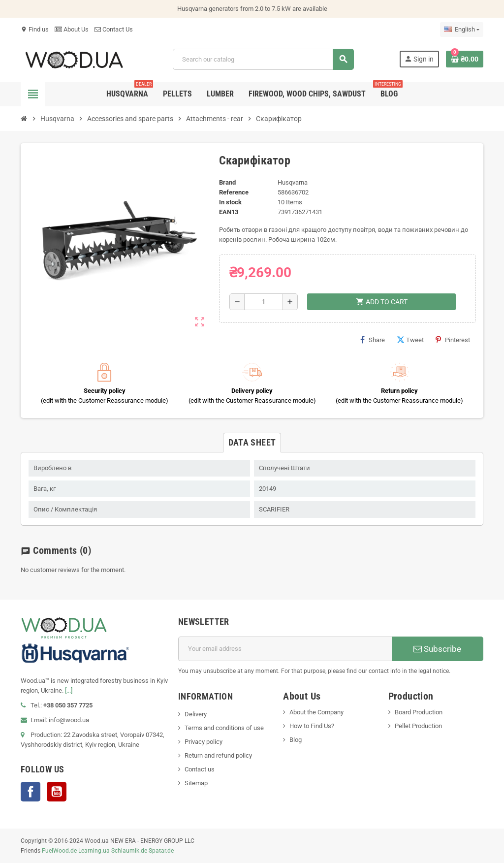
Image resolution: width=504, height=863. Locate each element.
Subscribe (437, 649)
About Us (72, 29)
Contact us (200, 769)
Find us (35, 29)
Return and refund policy (218, 755)
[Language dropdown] (462, 30)
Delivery (196, 714)
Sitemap (196, 783)
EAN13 (229, 212)
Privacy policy (204, 742)
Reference (234, 192)
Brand (227, 182)
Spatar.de (161, 851)
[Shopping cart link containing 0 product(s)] (465, 59)
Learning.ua (94, 851)
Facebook (31, 792)
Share (373, 340)
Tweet (410, 340)
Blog (296, 740)
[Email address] (285, 649)
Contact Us (114, 29)
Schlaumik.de (129, 851)
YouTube (57, 792)
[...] (69, 690)
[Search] (263, 59)
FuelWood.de (59, 851)
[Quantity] (264, 302)
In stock (230, 202)
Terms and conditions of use (224, 728)
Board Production (419, 712)
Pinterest (453, 340)
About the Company (316, 712)
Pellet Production (418, 726)
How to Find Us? (312, 726)
